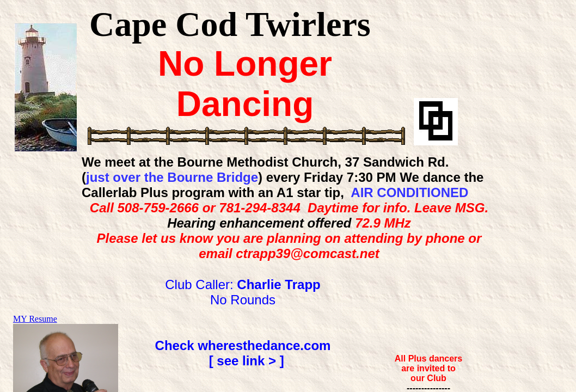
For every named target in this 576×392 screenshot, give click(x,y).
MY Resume (35, 319)
